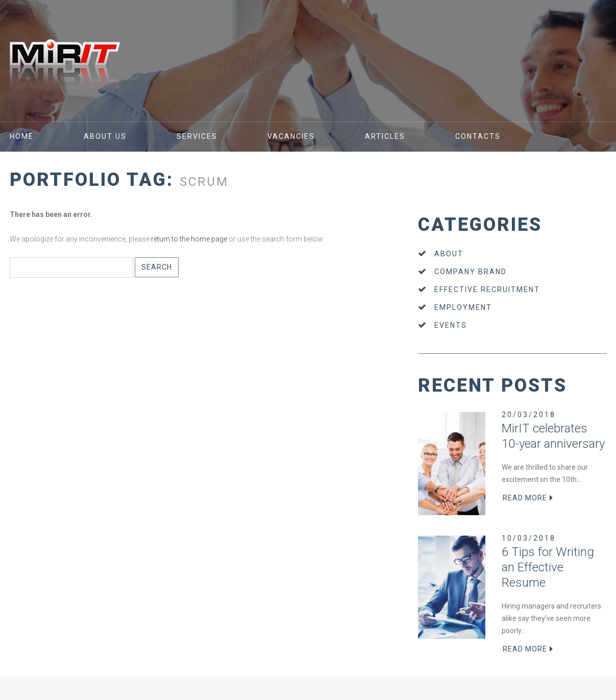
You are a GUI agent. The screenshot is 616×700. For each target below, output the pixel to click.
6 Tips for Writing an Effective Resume (548, 567)
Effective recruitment (487, 289)
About (449, 254)
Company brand (471, 272)
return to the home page (189, 239)
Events (451, 325)
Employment (463, 307)
